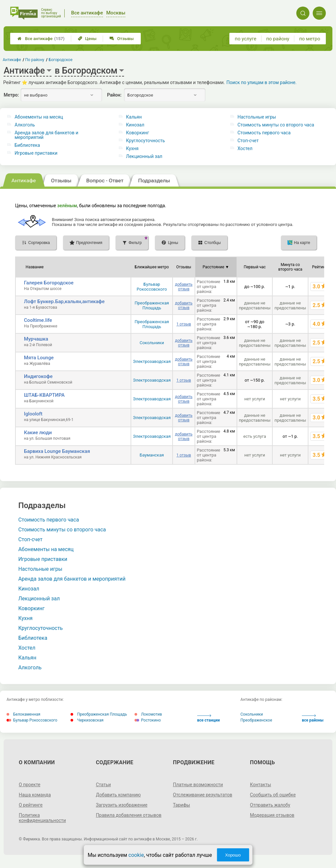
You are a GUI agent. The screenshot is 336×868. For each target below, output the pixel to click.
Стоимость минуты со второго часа (276, 125)
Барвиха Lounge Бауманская (57, 451)
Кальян (134, 117)
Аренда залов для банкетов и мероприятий (46, 135)
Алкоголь (25, 125)
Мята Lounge (39, 358)
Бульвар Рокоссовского (152, 287)
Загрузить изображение (122, 805)
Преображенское (256, 720)
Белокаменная (23, 714)
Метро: (11, 95)
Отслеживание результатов (203, 795)
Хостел (245, 148)
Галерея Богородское (49, 283)
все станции (209, 718)
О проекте (30, 785)
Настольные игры (257, 117)
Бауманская (152, 455)
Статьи (103, 785)
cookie (136, 855)
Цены (87, 39)
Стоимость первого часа (264, 133)
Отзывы (122, 39)
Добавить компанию (118, 795)
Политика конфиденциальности (42, 818)
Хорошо (233, 855)
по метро (310, 39)
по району (278, 39)
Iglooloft (33, 414)
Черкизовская (87, 720)
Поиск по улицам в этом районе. (262, 82)
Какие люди (38, 433)
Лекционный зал (144, 156)
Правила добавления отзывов (129, 815)
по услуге (246, 39)
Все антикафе (41, 39)
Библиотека (27, 145)
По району (35, 60)
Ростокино (148, 720)
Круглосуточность (146, 141)
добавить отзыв (184, 287)
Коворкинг (137, 133)
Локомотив (148, 714)
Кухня (132, 148)
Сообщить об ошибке (273, 795)
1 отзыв (184, 324)
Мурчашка (36, 339)
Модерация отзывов (272, 815)
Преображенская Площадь (152, 305)
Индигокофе (38, 376)
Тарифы (181, 805)
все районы (313, 718)
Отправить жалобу (270, 805)
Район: (114, 95)
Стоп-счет (248, 141)
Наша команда (35, 795)
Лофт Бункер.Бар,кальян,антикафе (64, 301)
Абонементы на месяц (39, 117)
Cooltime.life (38, 320)
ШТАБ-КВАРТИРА (44, 395)
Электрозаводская (152, 361)
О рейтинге (31, 805)
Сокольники (152, 343)
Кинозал (135, 125)
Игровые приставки (36, 153)
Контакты (261, 785)
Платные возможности (198, 785)
